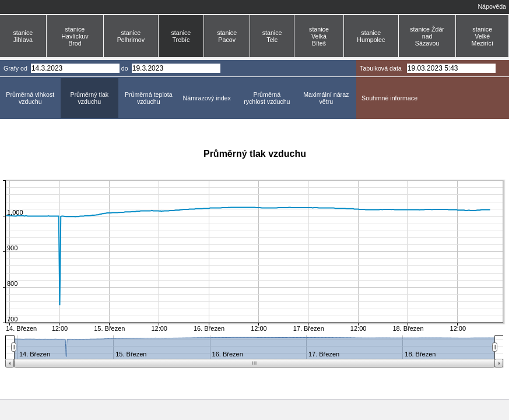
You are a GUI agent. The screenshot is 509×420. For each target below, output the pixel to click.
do (125, 68)
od (24, 68)
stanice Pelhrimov (131, 36)
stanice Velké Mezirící (482, 36)
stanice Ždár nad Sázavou (427, 36)
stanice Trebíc (181, 36)
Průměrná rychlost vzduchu (267, 98)
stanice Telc (272, 36)
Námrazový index (207, 98)
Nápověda (492, 6)
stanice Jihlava (23, 36)
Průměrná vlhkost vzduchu (30, 98)
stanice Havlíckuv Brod (75, 36)
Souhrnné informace (389, 98)
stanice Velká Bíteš (319, 36)
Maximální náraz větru (326, 98)
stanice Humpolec (371, 36)
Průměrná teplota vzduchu (149, 98)
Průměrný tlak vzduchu (89, 98)
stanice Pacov (227, 36)
